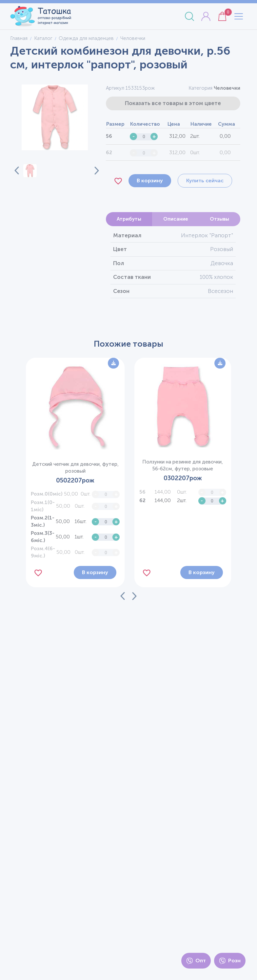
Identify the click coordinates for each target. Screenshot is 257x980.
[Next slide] (93, 171)
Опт (196, 961)
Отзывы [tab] (219, 219)
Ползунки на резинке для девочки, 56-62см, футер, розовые (183, 465)
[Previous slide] (17, 171)
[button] (30, 171)
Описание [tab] (176, 219)
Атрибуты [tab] (129, 219)
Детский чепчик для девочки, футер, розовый (75, 468)
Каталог (43, 38)
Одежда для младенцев (86, 38)
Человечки (227, 88)
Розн (230, 961)
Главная (19, 38)
